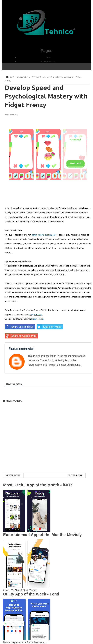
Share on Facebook (19, 327)
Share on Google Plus (20, 336)
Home (48, 57)
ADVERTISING (48, 61)
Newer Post (13, 475)
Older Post (75, 475)
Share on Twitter (49, 327)
